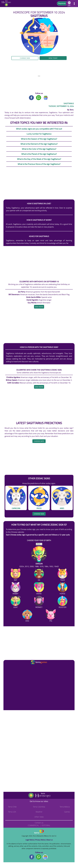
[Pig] (51, 616)
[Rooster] (62, 602)
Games (67, 812)
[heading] (39, 307)
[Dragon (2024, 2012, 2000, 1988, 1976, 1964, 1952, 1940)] (39, 557)
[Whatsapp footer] (39, 857)
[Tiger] (62, 575)
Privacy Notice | (41, 840)
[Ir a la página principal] (7, 667)
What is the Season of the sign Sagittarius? (39, 139)
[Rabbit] (16, 589)
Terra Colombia (39, 807)
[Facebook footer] (32, 857)
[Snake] (39, 589)
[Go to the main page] (7, 4)
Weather (39, 812)
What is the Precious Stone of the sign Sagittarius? (39, 164)
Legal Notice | (30, 840)
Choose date (39, 441)
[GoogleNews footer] (45, 857)
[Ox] (39, 575)
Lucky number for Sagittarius (39, 134)
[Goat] (16, 602)
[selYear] (39, 544)
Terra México (65, 807)
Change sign (25, 58)
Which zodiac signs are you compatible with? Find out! (39, 129)
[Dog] (27, 616)
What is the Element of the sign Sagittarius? (39, 144)
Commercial (33, 825)
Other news (39, 817)
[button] (69, 4)
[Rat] (16, 575)
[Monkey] (39, 602)
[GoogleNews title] (46, 98)
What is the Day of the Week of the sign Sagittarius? (39, 159)
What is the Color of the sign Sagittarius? (39, 149)
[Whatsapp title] (39, 98)
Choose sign (39, 514)
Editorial (46, 825)
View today (53, 58)
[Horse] (62, 589)
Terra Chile (12, 807)
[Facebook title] (31, 98)
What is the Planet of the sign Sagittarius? (39, 154)
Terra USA (12, 812)
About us (50, 840)
